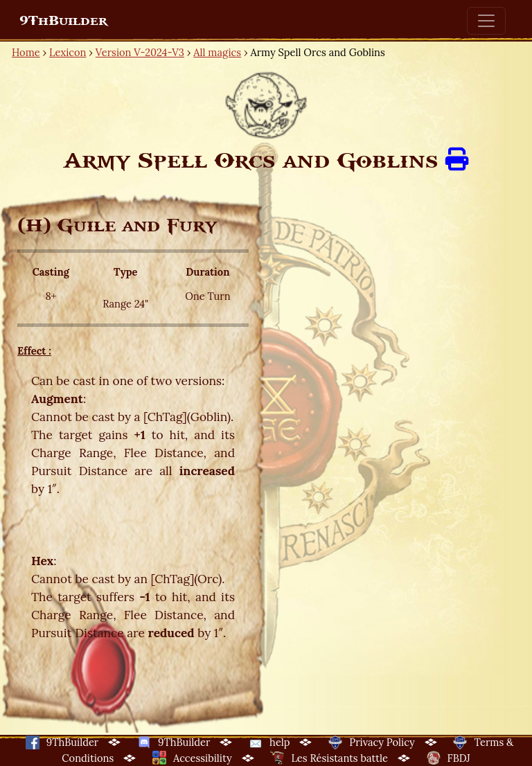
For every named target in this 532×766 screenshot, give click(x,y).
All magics (217, 52)
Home (26, 52)
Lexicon (68, 52)
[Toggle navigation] (486, 21)
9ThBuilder (63, 21)
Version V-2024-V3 (140, 52)
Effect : (34, 351)
